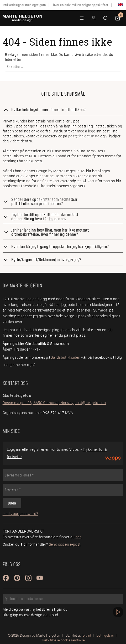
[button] (82, 18)
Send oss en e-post (65, 544)
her (78, 537)
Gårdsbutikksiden (65, 357)
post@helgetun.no (84, 136)
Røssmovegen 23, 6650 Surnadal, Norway (38, 403)
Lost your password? (20, 514)
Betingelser (105, 635)
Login (12, 503)
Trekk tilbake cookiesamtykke (63, 640)
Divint (87, 635)
